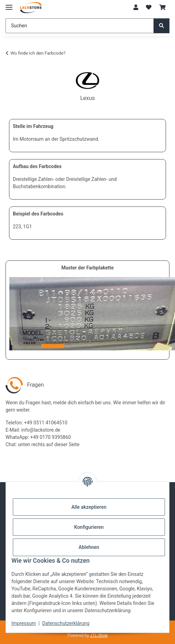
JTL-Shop (99, 635)
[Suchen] (80, 26)
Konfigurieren (89, 527)
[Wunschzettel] (149, 8)
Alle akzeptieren (89, 507)
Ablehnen (89, 547)
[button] (136, 8)
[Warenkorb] (163, 8)
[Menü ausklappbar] (9, 4)
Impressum (24, 623)
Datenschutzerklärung (66, 623)
